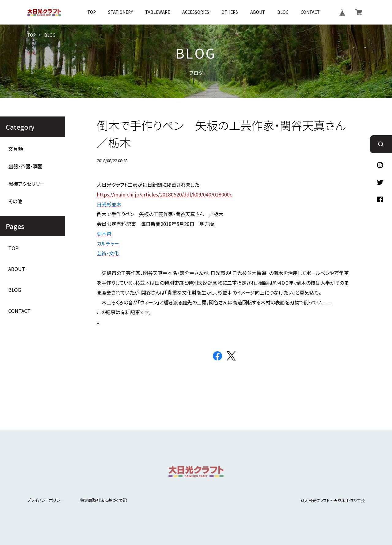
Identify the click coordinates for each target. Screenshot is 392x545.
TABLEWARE (158, 12)
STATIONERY (121, 12)
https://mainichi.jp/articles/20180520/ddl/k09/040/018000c (164, 194)
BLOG (283, 12)
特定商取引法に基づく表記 (104, 500)
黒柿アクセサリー (26, 184)
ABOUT (258, 12)
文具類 (16, 149)
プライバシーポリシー (46, 500)
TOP (92, 12)
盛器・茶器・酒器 (25, 166)
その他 (15, 201)
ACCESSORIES (196, 12)
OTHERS (230, 12)
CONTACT (310, 12)
